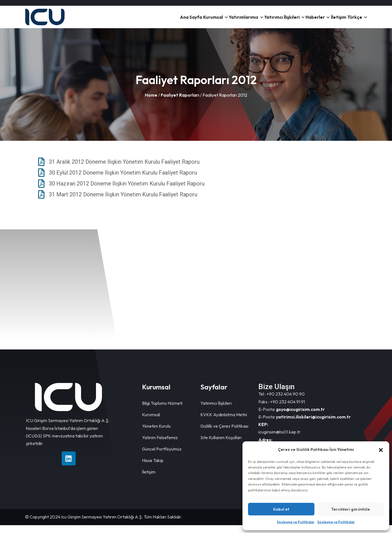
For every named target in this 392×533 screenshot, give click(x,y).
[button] (381, 449)
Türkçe (350, 21)
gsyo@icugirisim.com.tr (300, 417)
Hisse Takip (153, 468)
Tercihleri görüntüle (351, 509)
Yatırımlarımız (203, 21)
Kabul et (281, 509)
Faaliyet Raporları (180, 103)
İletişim (326, 21)
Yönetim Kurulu (156, 434)
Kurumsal (164, 21)
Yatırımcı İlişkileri (251, 21)
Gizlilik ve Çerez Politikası (224, 434)
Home (151, 103)
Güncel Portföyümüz (162, 457)
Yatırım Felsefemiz (160, 445)
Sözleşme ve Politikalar (296, 522)
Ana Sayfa (133, 21)
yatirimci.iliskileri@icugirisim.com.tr (313, 425)
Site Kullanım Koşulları (221, 445)
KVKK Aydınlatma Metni (224, 422)
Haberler (294, 21)
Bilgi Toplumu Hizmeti (162, 411)
